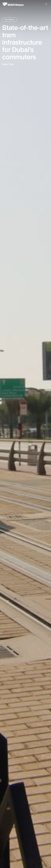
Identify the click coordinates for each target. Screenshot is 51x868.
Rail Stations (10, 19)
